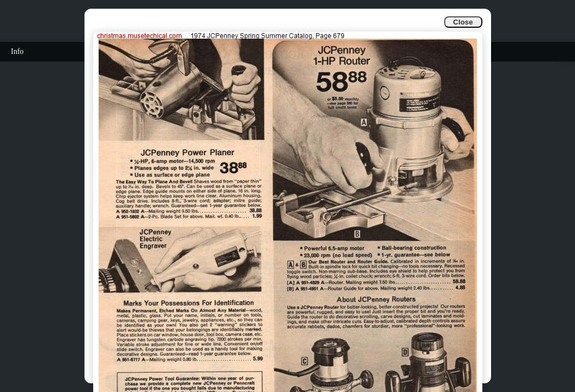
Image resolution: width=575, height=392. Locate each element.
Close (463, 22)
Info (17, 51)
